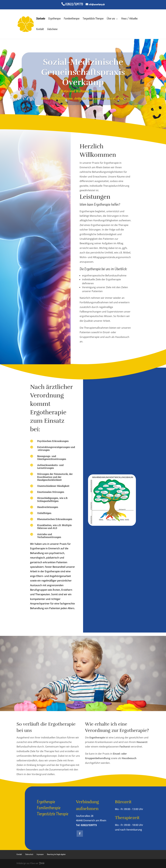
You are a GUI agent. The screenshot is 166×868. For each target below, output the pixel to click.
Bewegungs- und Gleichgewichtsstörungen (52, 457)
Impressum (40, 855)
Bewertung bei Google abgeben (56, 855)
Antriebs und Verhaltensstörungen (49, 536)
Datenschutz (29, 855)
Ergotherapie (54, 19)
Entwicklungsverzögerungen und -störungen (56, 448)
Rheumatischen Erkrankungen (55, 519)
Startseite (41, 19)
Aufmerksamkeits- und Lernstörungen (50, 466)
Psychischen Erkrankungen (53, 441)
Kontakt (40, 30)
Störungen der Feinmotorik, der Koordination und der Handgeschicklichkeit (55, 477)
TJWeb (42, 863)
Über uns (111, 19)
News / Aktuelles (129, 19)
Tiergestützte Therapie (93, 19)
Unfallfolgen (44, 513)
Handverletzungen (48, 507)
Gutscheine (52, 30)
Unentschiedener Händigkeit (53, 486)
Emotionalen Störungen (51, 492)
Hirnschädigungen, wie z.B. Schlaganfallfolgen (53, 499)
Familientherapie (72, 19)
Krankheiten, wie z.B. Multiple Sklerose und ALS (54, 527)
